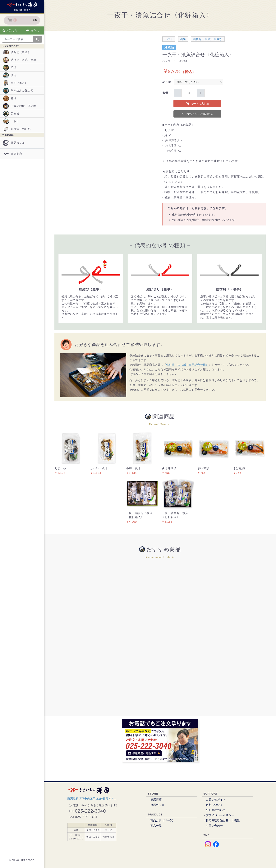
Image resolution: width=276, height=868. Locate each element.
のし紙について (216, 810)
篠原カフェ (14, 143)
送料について (214, 805)
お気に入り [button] (11, 30)
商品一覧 (156, 826)
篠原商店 (13, 154)
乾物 (10, 98)
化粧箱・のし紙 (17, 129)
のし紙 (167, 82)
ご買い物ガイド (216, 800)
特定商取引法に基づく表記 (223, 821)
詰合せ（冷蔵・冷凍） (21, 60)
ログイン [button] (33, 30)
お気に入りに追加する (198, 114)
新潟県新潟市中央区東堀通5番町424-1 (92, 798)
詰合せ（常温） (17, 52)
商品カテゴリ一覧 (162, 821)
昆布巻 (11, 114)
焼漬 (10, 68)
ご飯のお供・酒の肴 (20, 106)
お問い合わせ (214, 826)
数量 (165, 93)
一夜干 (11, 121)
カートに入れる (198, 104)
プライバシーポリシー (220, 815)
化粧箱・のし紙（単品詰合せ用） (187, 365)
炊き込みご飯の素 (18, 91)
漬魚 (10, 75)
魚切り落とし (15, 83)
